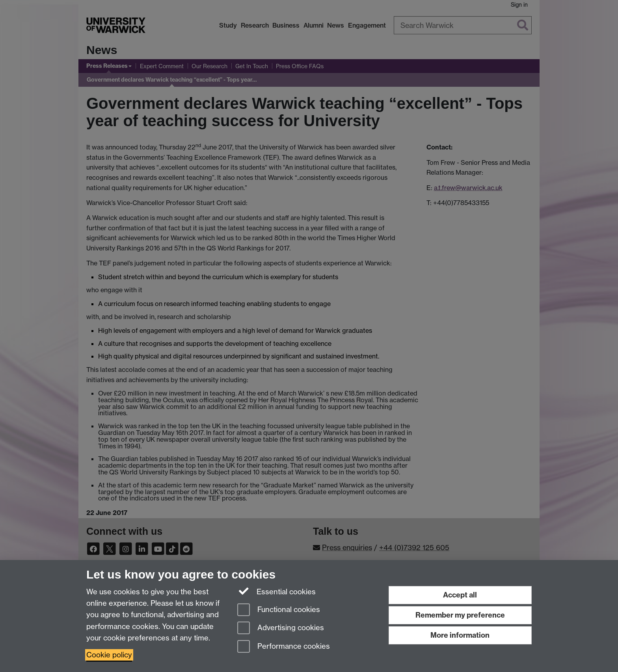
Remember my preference (460, 615)
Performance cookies (284, 647)
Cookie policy (109, 655)
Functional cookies (279, 610)
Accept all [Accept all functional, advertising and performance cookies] (460, 595)
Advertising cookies (281, 628)
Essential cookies (276, 591)
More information (460, 635)
